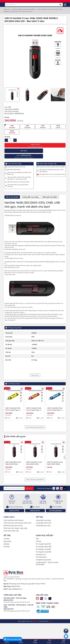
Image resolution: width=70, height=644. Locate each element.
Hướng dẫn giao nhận (43, 553)
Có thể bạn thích (12, 378)
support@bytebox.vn (15, 617)
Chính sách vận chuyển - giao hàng (15, 556)
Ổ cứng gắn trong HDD (44, 580)
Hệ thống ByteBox (56, 538)
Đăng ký (6, 572)
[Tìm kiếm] (61, 5)
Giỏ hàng (7, 574)
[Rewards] (13, 639)
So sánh (19, 413)
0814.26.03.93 (14, 538)
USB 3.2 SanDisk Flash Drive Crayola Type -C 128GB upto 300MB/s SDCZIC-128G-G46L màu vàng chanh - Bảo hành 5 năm (14, 404)
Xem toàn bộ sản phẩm (35, 455)
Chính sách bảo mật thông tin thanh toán (17, 551)
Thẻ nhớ (39, 569)
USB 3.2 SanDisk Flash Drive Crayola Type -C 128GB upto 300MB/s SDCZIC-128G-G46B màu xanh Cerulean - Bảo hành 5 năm (55, 404)
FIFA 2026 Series (41, 585)
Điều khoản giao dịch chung (13, 553)
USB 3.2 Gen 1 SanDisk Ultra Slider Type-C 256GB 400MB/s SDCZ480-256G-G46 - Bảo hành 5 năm (13, 439)
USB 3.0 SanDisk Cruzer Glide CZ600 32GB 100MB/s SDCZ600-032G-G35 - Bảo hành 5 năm (14, 491)
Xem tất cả (35, 370)
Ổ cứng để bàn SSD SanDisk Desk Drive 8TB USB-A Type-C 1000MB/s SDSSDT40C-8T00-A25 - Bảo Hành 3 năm (35, 439)
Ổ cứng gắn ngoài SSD (43, 572)
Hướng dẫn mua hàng (43, 548)
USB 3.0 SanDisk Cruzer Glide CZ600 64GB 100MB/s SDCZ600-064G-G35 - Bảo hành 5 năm (35, 491)
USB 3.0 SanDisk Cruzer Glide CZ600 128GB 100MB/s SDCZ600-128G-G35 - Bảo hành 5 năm (56, 491)
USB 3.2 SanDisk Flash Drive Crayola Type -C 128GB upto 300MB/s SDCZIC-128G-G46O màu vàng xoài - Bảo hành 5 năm (34, 404)
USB (37, 567)
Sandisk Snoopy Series (43, 588)
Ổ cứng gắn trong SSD (43, 577)
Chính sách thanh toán (11, 559)
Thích (8, 413)
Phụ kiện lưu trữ (41, 582)
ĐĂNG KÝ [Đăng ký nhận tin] (29, 516)
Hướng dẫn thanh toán (44, 551)
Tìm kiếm (6, 567)
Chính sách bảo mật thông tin (14, 548)
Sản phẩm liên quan (16, 464)
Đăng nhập (7, 569)
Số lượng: (7, 137)
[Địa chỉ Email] (19, 516)
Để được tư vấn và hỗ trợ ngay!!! (50, 151)
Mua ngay (20, 151)
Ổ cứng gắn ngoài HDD (44, 574)
